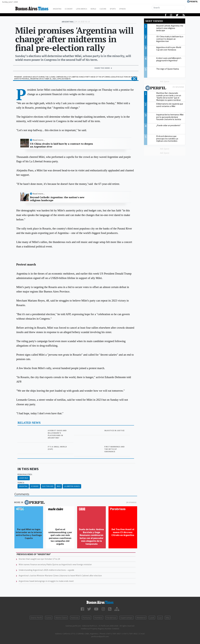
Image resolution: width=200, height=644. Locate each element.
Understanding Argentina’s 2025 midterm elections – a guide (46, 570)
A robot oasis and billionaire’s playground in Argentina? (57, 434)
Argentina (60, 9)
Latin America (87, 9)
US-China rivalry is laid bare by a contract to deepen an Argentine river (61, 145)
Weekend (141, 618)
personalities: (25, 475)
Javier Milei (24, 478)
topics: (21, 483)
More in (29, 502)
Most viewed (154, 21)
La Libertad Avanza (72, 486)
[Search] (169, 8)
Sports (123, 9)
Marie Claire (61, 618)
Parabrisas (111, 618)
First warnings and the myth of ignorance (114, 449)
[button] (134, 79)
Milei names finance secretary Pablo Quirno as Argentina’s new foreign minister (55, 564)
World (101, 9)
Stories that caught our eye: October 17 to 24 (39, 559)
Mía (168, 618)
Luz (160, 618)
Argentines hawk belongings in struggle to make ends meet (46, 581)
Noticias (75, 618)
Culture (112, 9)
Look (152, 618)
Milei (59, 486)
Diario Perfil (36, 618)
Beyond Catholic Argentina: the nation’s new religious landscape (57, 199)
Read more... (39, 140)
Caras (49, 618)
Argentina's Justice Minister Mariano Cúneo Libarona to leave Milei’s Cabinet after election (60, 575)
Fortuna (86, 618)
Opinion (134, 9)
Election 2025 (48, 486)
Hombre (98, 618)
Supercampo (126, 618)
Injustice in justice (114, 430)
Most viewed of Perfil (165, 88)
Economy (73, 9)
